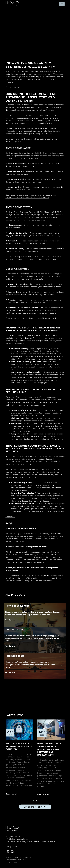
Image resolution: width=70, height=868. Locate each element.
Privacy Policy (11, 847)
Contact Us (10, 517)
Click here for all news (35, 807)
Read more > (12, 794)
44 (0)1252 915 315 (13, 837)
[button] (34, 801)
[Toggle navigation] (62, 4)
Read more (10, 620)
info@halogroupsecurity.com (17, 839)
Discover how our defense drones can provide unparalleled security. (34, 318)
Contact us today (13, 87)
